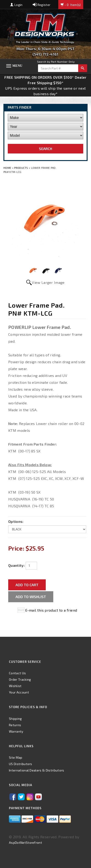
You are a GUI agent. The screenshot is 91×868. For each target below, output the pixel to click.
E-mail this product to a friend (51, 610)
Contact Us (17, 673)
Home (8, 168)
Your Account (19, 692)
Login (16, 5)
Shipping (15, 719)
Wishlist (15, 686)
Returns (15, 725)
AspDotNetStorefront (25, 842)
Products (21, 168)
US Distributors (21, 764)
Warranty (16, 731)
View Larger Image (48, 282)
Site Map (16, 757)
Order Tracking (20, 679)
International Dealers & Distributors (37, 770)
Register (41, 5)
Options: (16, 521)
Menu (17, 66)
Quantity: (16, 565)
